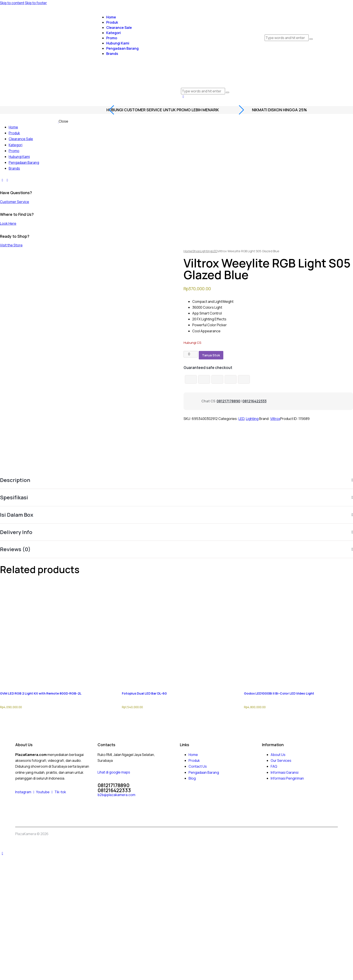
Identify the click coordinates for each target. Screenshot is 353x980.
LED (215, 251)
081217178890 (228, 401)
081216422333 (254, 401)
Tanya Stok (211, 355)
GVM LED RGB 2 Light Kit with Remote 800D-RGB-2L (41, 693)
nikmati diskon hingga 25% (279, 110)
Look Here (8, 223)
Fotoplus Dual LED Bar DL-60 (144, 693)
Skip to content (12, 3)
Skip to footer (36, 3)
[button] (183, 97)
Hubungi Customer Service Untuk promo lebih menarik (163, 110)
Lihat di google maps (114, 772)
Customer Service (15, 202)
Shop (196, 251)
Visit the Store (11, 245)
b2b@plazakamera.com (116, 795)
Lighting (206, 251)
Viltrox (275, 419)
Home (188, 251)
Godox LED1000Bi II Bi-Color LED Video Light (279, 693)
